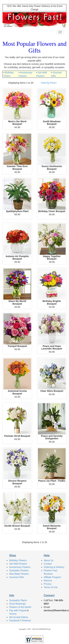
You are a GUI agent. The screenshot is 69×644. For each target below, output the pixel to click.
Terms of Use (51, 587)
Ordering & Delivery (54, 567)
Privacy (48, 584)
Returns (48, 581)
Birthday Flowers (18, 560)
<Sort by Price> (49, 83)
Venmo (13, 614)
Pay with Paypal (18, 610)
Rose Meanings (17, 604)
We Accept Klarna (19, 617)
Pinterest (26, 620)
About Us (49, 560)
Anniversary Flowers (20, 567)
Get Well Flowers (18, 564)
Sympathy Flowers (19, 570)
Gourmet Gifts (17, 577)
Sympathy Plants (18, 600)
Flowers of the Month (20, 607)
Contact (48, 564)
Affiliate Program (52, 577)
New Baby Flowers (19, 574)
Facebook (14, 620)
